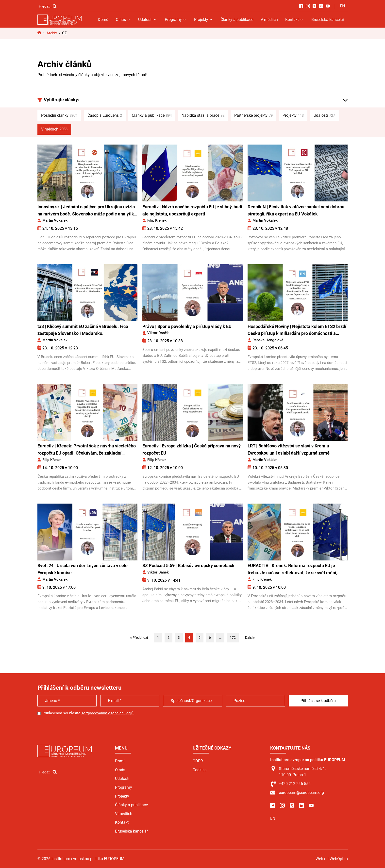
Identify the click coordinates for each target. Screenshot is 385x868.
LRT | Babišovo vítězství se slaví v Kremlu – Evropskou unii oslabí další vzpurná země (290, 449)
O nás (123, 20)
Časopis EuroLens (105, 115)
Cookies (200, 770)
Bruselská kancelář (328, 20)
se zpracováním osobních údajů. (108, 713)
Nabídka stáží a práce (203, 115)
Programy (176, 20)
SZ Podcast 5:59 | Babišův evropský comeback (188, 565)
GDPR (198, 761)
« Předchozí (139, 638)
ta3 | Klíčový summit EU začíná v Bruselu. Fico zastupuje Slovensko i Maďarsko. (83, 330)
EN (342, 6)
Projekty (204, 20)
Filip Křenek (157, 220)
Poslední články (59, 115)
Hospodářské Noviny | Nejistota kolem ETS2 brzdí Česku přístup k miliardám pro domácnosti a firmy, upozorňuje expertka (297, 331)
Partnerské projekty (253, 115)
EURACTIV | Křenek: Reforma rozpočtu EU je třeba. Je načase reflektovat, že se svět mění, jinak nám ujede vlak (292, 570)
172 (233, 638)
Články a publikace (237, 20)
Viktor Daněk (158, 333)
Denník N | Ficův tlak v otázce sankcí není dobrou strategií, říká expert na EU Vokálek (296, 210)
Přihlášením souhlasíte (88, 713)
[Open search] (48, 6)
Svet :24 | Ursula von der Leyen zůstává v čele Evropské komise (83, 569)
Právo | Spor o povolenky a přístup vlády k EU (187, 326)
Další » (250, 638)
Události (148, 20)
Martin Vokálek (55, 220)
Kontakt (294, 20)
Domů (103, 20)
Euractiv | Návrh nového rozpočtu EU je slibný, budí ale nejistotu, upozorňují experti (192, 210)
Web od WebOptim (332, 859)
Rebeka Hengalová (268, 340)
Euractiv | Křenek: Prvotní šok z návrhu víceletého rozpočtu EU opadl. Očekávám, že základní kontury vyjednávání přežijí (87, 450)
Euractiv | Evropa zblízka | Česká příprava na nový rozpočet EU (192, 449)
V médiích (269, 20)
